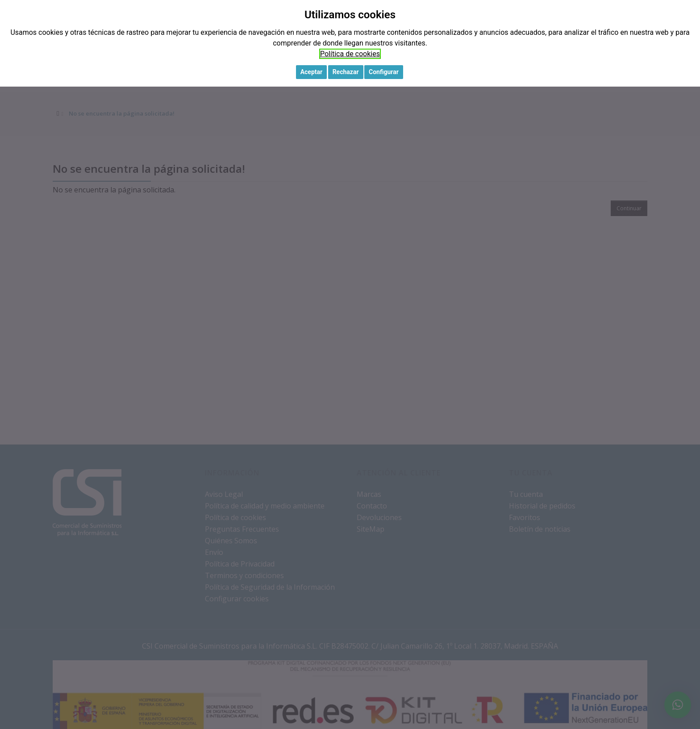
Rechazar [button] (346, 72)
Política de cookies (350, 54)
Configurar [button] (384, 72)
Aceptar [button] (312, 72)
